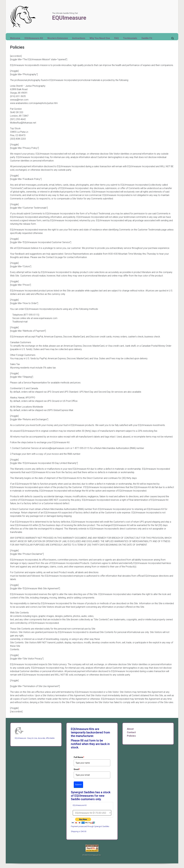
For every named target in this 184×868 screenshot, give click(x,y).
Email (77, 769)
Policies (131, 736)
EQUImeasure (69, 18)
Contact (131, 732)
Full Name (79, 757)
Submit (78, 784)
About (130, 729)
